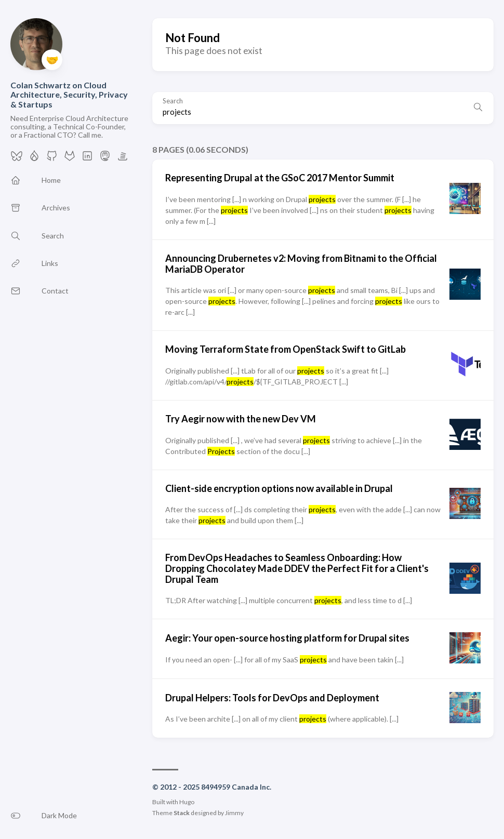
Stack (182, 813)
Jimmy (234, 813)
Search (173, 101)
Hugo (187, 802)
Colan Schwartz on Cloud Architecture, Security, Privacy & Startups (69, 95)
